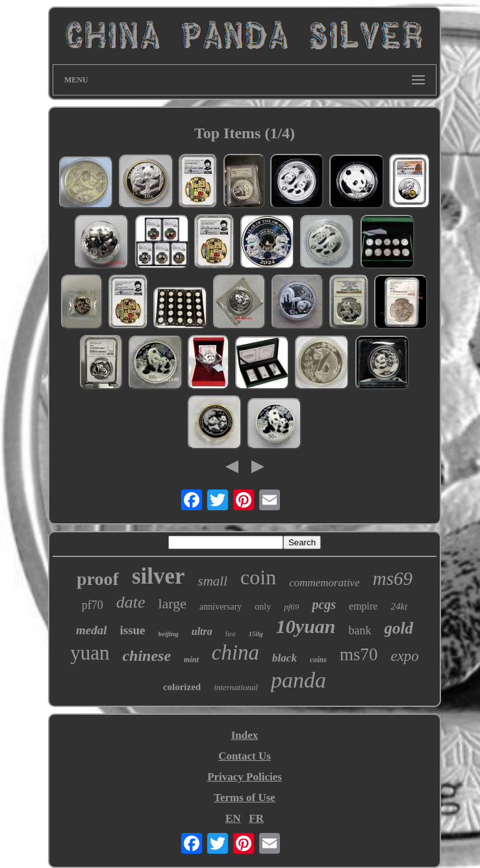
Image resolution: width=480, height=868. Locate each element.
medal (92, 630)
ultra (202, 631)
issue (132, 630)
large (172, 603)
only (263, 607)
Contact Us (245, 756)
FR (256, 818)
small (213, 581)
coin (258, 577)
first (231, 634)
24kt (399, 606)
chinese (146, 656)
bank (360, 630)
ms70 (359, 654)
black (284, 658)
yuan (90, 653)
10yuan (306, 626)
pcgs (324, 604)
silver (158, 576)
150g (256, 634)
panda (298, 680)
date (131, 602)
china (235, 652)
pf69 (291, 607)
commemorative (324, 583)
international (236, 687)
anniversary (221, 607)
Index (245, 735)
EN (233, 818)
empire (363, 606)
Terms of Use (245, 798)
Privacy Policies (245, 777)
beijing (169, 634)
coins (318, 660)
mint (191, 660)
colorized (182, 687)
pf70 (93, 605)
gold (399, 628)
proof (98, 579)
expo (404, 656)
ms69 (393, 578)
